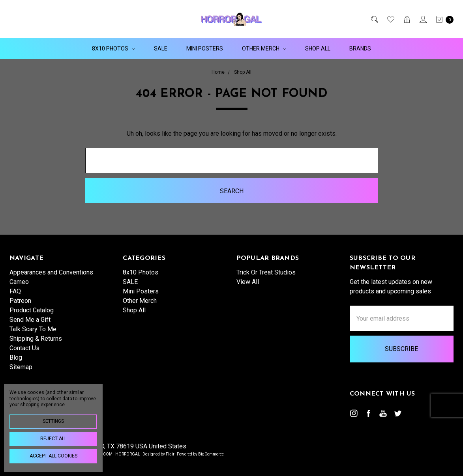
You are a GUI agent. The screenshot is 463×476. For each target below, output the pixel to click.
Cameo (19, 282)
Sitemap (21, 367)
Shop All (318, 49)
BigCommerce (211, 454)
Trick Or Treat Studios (266, 272)
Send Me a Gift (30, 320)
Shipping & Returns (36, 339)
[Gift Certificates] (406, 19)
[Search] (374, 19)
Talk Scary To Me (33, 329)
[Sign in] (423, 19)
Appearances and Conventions (51, 272)
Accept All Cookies (53, 456)
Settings (53, 421)
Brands (360, 49)
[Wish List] (390, 19)
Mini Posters (205, 49)
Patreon (20, 301)
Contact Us (24, 348)
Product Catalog (32, 310)
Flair (170, 454)
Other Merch (264, 49)
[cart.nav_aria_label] (442, 19)
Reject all (53, 439)
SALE (161, 49)
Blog (16, 357)
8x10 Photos (113, 49)
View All (248, 282)
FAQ (15, 291)
